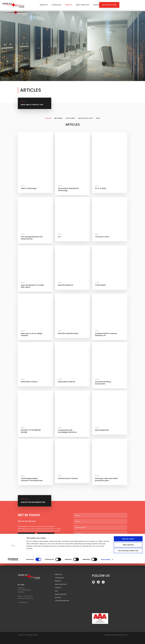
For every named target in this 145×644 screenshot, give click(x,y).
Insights (69, 5)
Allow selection (128, 625)
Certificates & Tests (85, 118)
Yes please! (80, 548)
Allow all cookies (128, 619)
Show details (106, 640)
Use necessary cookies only (128, 631)
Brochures (58, 118)
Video (98, 118)
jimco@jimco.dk (28, 598)
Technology (56, 5)
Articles (48, 118)
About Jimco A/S (82, 5)
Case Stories (70, 118)
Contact (97, 5)
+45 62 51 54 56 (28, 596)
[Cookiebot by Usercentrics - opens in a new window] (13, 640)
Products (44, 5)
